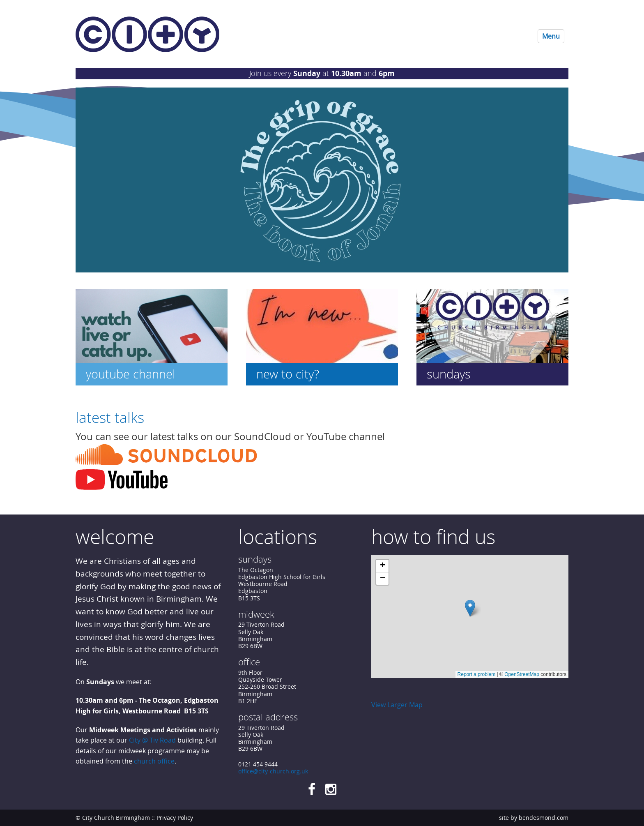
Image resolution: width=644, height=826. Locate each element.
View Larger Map (397, 705)
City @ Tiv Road (152, 740)
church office (154, 761)
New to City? (288, 374)
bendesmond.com (544, 818)
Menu (551, 36)
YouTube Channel (131, 374)
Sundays (449, 374)
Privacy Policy (175, 818)
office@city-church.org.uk (273, 771)
